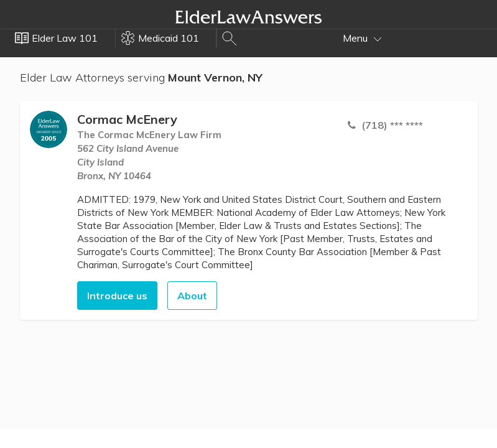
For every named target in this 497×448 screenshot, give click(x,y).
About (192, 296)
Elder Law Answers (249, 17)
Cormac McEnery (127, 119)
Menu (362, 38)
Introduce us (117, 296)
